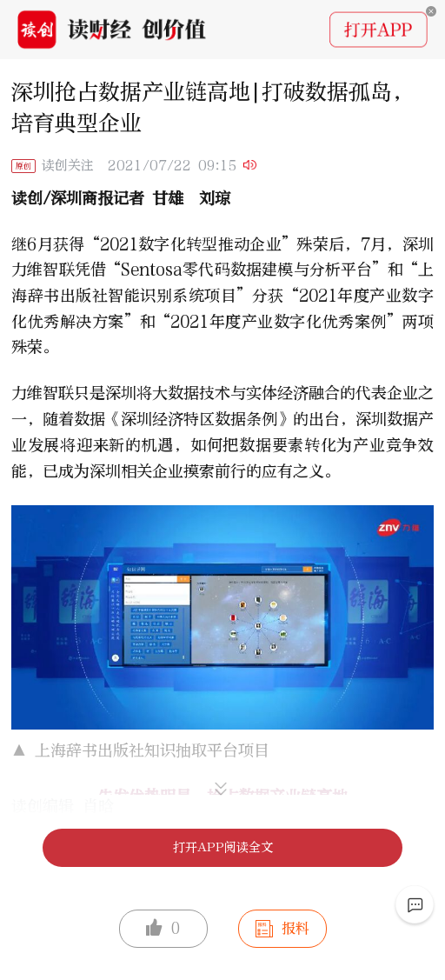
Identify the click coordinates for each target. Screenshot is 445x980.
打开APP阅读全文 (223, 847)
